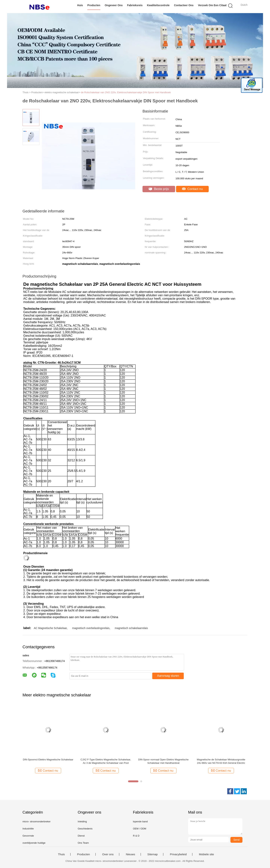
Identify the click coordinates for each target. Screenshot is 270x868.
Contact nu (192, 189)
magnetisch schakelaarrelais (131, 628)
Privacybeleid (178, 854)
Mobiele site (206, 854)
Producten (94, 5)
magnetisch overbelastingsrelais (91, 628)
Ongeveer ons (114, 5)
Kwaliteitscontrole (158, 5)
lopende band (140, 821)
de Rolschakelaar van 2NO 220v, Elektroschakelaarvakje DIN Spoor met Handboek (126, 92)
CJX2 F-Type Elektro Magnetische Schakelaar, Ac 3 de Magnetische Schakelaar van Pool (106, 761)
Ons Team (83, 843)
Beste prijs (159, 189)
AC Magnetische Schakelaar (50, 628)
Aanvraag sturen (168, 676)
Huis (80, 5)
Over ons (108, 854)
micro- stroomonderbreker (37, 821)
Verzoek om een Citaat (212, 5)
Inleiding (82, 821)
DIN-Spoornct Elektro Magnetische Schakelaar (48, 760)
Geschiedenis (85, 829)
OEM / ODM (140, 829)
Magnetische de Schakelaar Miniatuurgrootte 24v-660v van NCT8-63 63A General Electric (221, 761)
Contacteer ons (184, 5)
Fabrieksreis (135, 5)
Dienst (81, 836)
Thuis (61, 854)
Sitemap (153, 854)
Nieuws (130, 854)
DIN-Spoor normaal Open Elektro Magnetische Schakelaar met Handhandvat (163, 761)
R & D (136, 836)
